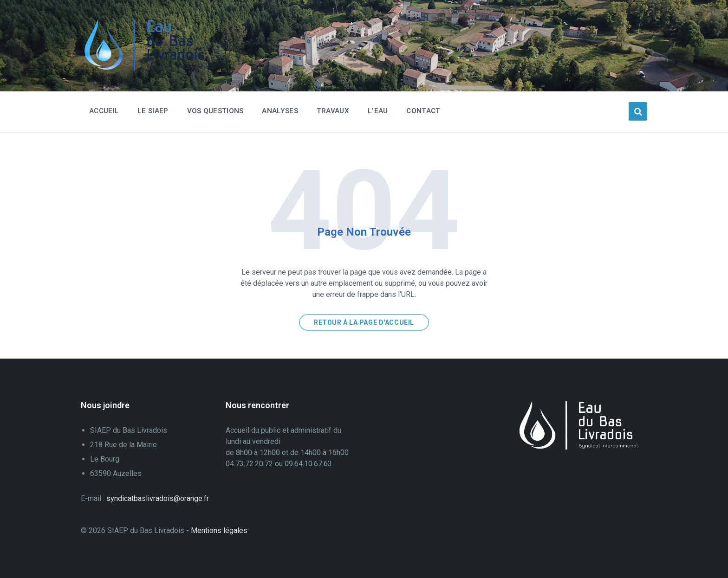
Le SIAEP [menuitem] (153, 111)
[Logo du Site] (150, 68)
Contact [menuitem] (423, 111)
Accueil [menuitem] (104, 111)
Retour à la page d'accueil (364, 322)
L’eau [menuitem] (378, 111)
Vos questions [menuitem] (215, 111)
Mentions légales (219, 530)
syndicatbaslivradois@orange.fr (158, 498)
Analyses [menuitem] (280, 111)
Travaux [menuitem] (333, 111)
